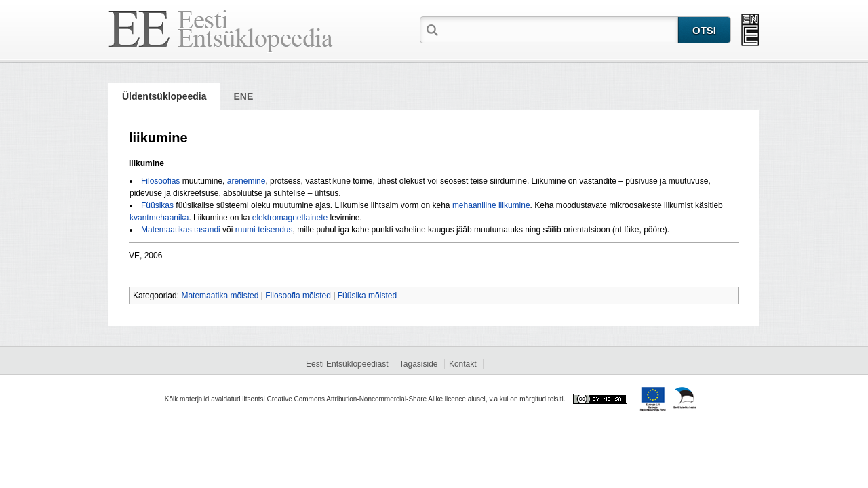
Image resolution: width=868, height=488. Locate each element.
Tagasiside (419, 364)
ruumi (245, 230)
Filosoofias (160, 181)
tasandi (207, 230)
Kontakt (463, 364)
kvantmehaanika (159, 218)
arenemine (246, 181)
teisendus (275, 230)
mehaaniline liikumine (491, 205)
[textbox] (559, 29)
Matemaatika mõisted (220, 296)
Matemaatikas (166, 230)
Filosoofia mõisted (298, 296)
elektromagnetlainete (290, 218)
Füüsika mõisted (367, 296)
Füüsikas (157, 205)
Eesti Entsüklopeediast (347, 364)
